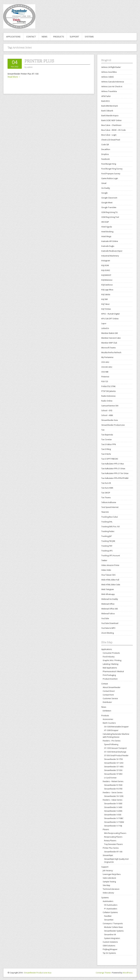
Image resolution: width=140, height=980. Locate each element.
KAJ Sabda (106, 294)
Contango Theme (103, 973)
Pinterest (105, 377)
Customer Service (110, 698)
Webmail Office (108, 604)
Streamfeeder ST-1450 (114, 767)
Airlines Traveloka (109, 91)
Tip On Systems (109, 953)
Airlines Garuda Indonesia (113, 82)
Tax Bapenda (107, 435)
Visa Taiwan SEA (108, 575)
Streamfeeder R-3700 (113, 789)
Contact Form (108, 695)
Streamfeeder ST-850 (113, 774)
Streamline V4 (110, 935)
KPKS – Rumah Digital (110, 314)
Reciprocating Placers (113, 837)
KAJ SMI (104, 299)
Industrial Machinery (110, 256)
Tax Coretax (107, 439)
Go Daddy (106, 188)
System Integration (112, 938)
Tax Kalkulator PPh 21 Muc (113, 464)
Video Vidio (106, 570)
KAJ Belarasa (107, 280)
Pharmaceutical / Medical (113, 671)
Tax (103, 430)
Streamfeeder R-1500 (113, 785)
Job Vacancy (108, 870)
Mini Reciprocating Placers (115, 833)
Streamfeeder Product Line (113, 425)
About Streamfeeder (112, 687)
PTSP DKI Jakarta (108, 391)
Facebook (106, 159)
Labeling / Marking (111, 664)
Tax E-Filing (106, 449)
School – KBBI (107, 415)
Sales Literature (109, 878)
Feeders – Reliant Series (113, 781)
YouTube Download (110, 623)
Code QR (105, 144)
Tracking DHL (107, 522)
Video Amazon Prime (110, 565)
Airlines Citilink (108, 77)
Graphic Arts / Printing (112, 660)
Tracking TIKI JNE (108, 541)
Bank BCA (105, 101)
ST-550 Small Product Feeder (116, 756)
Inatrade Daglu (108, 246)
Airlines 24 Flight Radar (111, 67)
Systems (89, 37)
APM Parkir (106, 96)
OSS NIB (105, 372)
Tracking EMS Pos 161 (111, 526)
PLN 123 (105, 381)
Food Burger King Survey (112, 169)
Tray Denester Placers (113, 844)
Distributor (107, 702)
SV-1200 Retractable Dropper (116, 727)
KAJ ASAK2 (106, 270)
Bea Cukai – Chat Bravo (111, 125)
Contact (31, 37)
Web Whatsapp (108, 594)
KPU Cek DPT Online (110, 319)
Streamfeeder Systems (114, 931)
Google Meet (107, 203)
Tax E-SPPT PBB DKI (110, 459)
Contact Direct (109, 691)
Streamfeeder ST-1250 (114, 763)
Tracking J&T (107, 536)
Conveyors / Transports (113, 923)
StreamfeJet (108, 855)
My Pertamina (107, 357)
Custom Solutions (110, 942)
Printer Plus (39, 61)
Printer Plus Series (111, 848)
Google (104, 193)
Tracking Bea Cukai (110, 517)
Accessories (108, 719)
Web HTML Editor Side (111, 585)
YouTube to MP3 (108, 628)
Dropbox (105, 154)
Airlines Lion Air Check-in (112, 86)
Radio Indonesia (108, 396)
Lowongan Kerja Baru (112, 874)
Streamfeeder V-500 (113, 815)
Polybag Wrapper (110, 949)
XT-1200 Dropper (111, 730)
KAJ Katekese (107, 285)
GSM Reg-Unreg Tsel (110, 217)
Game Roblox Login (110, 178)
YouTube (105, 618)
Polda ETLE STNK (108, 386)
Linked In (105, 328)
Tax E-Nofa (106, 454)
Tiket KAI (105, 512)
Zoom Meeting (108, 633)
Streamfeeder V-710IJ (113, 826)
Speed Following (111, 744)
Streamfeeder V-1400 (113, 807)
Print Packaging (109, 675)
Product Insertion (110, 679)
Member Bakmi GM (110, 333)
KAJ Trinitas (106, 309)
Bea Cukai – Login (109, 135)
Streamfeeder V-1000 (113, 804)
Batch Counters (109, 723)
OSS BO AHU (107, 367)
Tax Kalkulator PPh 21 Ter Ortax (115, 473)
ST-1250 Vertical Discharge (115, 752)
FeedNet (108, 916)
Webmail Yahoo (108, 614)
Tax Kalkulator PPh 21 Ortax (113, 468)
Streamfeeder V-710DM (114, 822)
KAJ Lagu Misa (107, 290)
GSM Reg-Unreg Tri (109, 212)
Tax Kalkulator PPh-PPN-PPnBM (115, 478)
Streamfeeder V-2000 (113, 811)
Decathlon (106, 149)
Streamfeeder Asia (110, 420)
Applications (13, 37)
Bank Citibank (107, 111)
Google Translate (109, 207)
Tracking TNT (107, 546)
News (44, 37)
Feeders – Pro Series (112, 741)
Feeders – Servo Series (113, 792)
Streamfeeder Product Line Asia (38, 973)
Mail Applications (110, 668)
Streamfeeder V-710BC (114, 818)
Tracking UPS (107, 551)
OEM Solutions (109, 946)
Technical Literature (111, 889)
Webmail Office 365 (110, 609)
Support (74, 37)
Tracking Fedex (108, 531)
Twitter (104, 560)
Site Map (106, 885)
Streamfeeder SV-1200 (114, 796)
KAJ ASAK (105, 265)
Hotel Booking (107, 232)
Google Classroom (109, 198)
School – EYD (107, 410)
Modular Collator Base (113, 927)
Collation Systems (110, 912)
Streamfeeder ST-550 (113, 770)
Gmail (104, 183)
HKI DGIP (105, 222)
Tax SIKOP (106, 493)
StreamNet (109, 920)
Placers (106, 829)
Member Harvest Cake (111, 338)
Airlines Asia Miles (109, 72)
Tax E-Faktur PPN (109, 444)
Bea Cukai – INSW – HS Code (113, 130)
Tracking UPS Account (111, 555)
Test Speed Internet (110, 507)
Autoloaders (108, 901)
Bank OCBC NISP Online (111, 120)
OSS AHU (105, 362)
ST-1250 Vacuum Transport (115, 748)
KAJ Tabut (105, 304)
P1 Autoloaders (111, 909)
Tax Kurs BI (106, 483)
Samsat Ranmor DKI (110, 406)
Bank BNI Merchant (110, 106)
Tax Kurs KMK (107, 488)
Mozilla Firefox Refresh (111, 352)
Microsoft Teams (109, 348)
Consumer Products (111, 653)
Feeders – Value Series (113, 800)
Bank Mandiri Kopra (110, 115)
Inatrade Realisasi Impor (112, 251)
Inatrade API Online (110, 241)
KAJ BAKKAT (106, 275)
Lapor (104, 323)
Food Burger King (109, 164)
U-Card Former (110, 778)
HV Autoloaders (111, 905)
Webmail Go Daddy (110, 599)
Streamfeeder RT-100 (113, 852)
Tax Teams (106, 497)
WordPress (128, 973)
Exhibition (107, 711)
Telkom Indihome (109, 502)
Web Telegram (108, 589)
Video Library (108, 893)
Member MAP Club (109, 343)
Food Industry (109, 657)
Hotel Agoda (107, 227)
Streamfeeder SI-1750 (113, 759)
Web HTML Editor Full (110, 580)
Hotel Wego (106, 236)
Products (59, 37)
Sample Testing (109, 882)
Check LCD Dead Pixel (111, 140)
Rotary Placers (110, 841)
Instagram (106, 261)
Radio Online (107, 401)
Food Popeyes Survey (111, 174)
